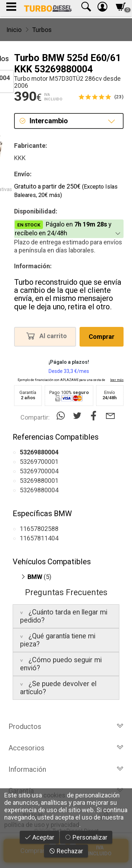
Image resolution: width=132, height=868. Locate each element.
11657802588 (39, 529)
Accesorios (66, 748)
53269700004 (39, 471)
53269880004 (39, 490)
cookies (54, 795)
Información (66, 769)
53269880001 (39, 481)
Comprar (102, 337)
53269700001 (39, 462)
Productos (66, 726)
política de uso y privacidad (42, 825)
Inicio (14, 30)
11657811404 (39, 538)
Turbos (42, 30)
